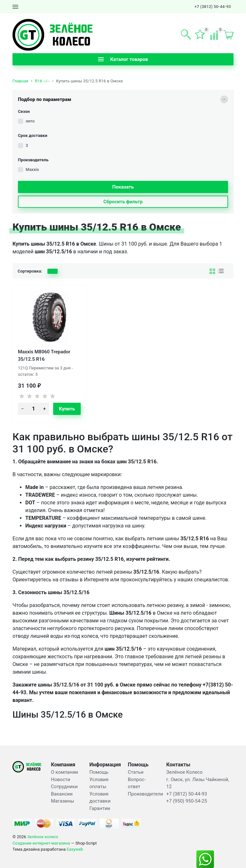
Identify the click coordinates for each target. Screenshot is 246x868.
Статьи (136, 772)
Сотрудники (64, 787)
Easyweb (75, 849)
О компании (64, 772)
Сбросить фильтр (123, 202)
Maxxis (32, 169)
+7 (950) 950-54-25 (187, 801)
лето (30, 121)
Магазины (62, 801)
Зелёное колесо (43, 837)
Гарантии (100, 808)
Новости (61, 780)
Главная (20, 81)
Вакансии (62, 794)
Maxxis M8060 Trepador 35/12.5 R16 (44, 355)
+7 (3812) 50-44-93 (213, 7)
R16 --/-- (42, 81)
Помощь (99, 772)
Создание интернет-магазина (41, 843)
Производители (145, 794)
